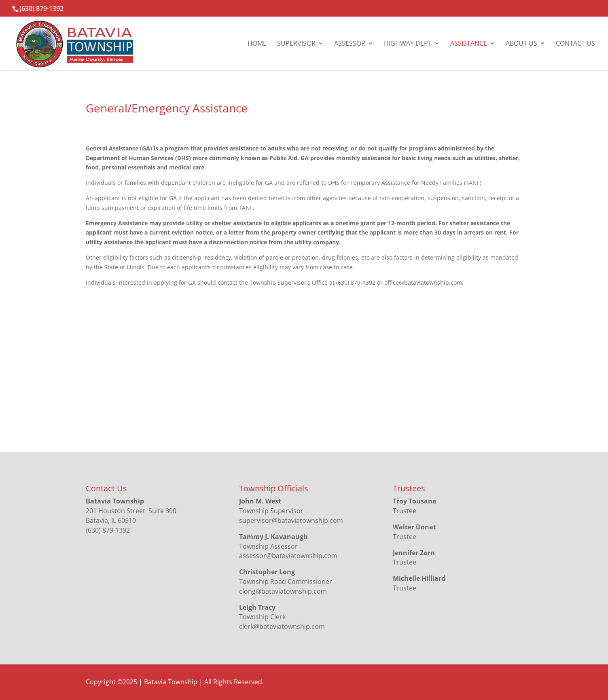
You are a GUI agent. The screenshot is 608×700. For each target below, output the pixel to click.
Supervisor (296, 44)
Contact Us (575, 44)
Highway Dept (408, 44)
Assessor (350, 44)
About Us (521, 44)
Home (257, 44)
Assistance (469, 44)
